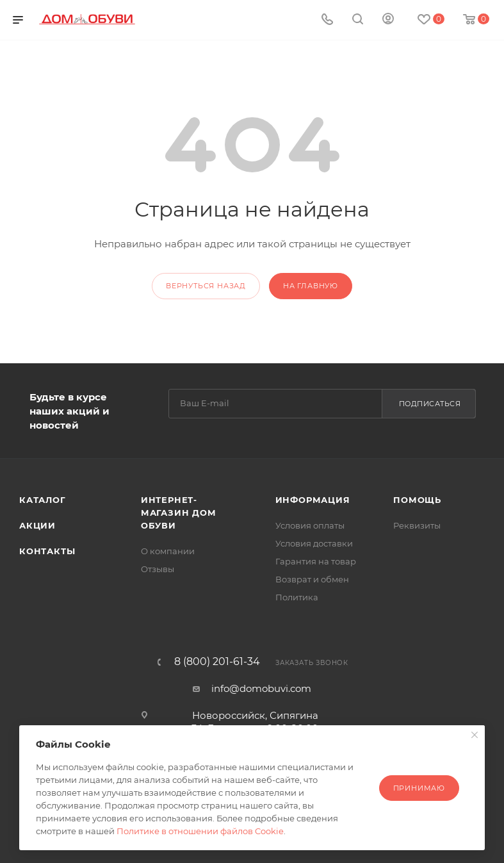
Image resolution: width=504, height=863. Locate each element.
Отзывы (158, 569)
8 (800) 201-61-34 (217, 662)
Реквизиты (417, 525)
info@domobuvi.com (261, 688)
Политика (297, 597)
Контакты (47, 551)
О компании (168, 551)
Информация (313, 500)
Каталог (43, 500)
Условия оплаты (310, 525)
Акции (37, 525)
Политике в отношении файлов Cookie (200, 831)
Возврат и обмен (312, 579)
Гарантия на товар (316, 561)
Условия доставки (314, 543)
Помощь (417, 500)
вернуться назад (206, 286)
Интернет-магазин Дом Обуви (179, 513)
